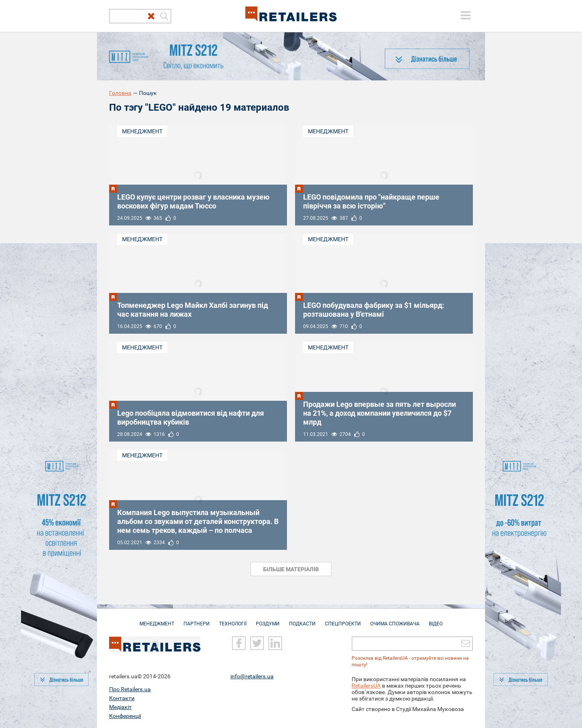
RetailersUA (366, 685)
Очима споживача (395, 620)
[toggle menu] (466, 15)
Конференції (125, 715)
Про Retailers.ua (130, 689)
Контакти (122, 698)
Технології (233, 620)
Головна (120, 93)
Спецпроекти (343, 620)
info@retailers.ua (252, 676)
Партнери (197, 620)
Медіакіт (120, 707)
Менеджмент (142, 131)
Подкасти (302, 620)
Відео (436, 620)
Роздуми (268, 620)
